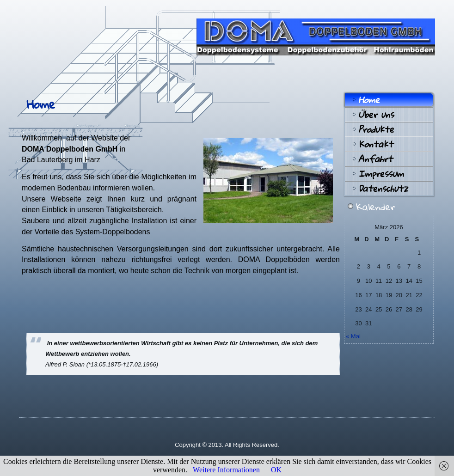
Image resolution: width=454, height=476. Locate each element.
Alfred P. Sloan (65, 364)
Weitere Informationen (226, 470)
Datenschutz (383, 189)
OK (276, 470)
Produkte (376, 129)
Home (369, 100)
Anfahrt (375, 159)
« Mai (353, 336)
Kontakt (376, 144)
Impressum (381, 174)
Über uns (376, 115)
